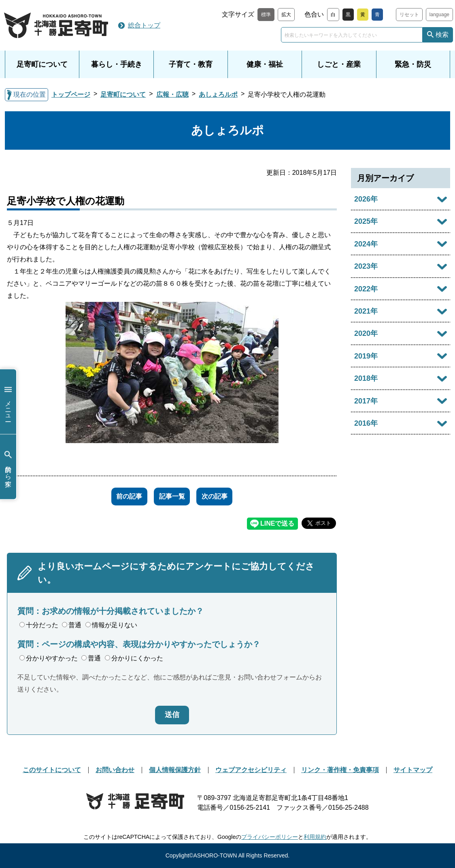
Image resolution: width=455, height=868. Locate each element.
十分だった (39, 625)
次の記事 (224, 496)
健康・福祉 (265, 64)
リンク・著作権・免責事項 (340, 770)
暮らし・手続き (117, 64)
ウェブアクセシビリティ (251, 770)
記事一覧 (172, 496)
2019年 (366, 356)
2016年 (366, 423)
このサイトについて (52, 770)
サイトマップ (413, 770)
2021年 (366, 311)
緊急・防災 (413, 64)
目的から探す (8, 467)
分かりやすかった (49, 658)
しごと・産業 (339, 64)
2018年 (366, 378)
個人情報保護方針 (175, 770)
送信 (172, 715)
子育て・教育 (191, 64)
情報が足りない (111, 625)
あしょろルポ (218, 94)
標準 (266, 15)
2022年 (366, 289)
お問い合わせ (115, 770)
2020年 (366, 333)
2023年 (366, 266)
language (439, 15)
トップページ (71, 94)
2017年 (366, 401)
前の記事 (120, 496)
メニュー (8, 402)
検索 (442, 35)
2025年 (366, 221)
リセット (409, 15)
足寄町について (42, 64)
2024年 (366, 244)
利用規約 (315, 837)
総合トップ (144, 25)
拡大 (286, 15)
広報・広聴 (172, 94)
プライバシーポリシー (270, 837)
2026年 (366, 199)
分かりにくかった (134, 658)
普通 (72, 625)
